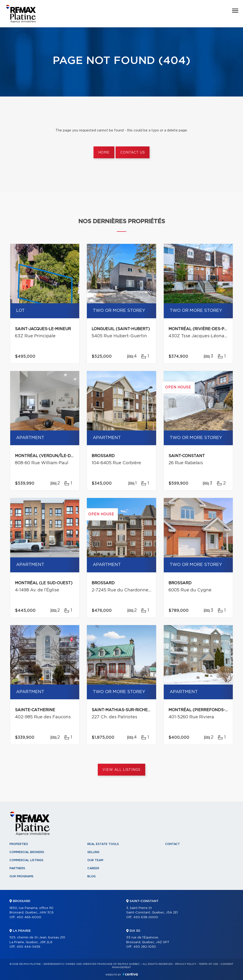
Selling (93, 852)
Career (93, 868)
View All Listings (121, 770)
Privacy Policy (186, 964)
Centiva (130, 974)
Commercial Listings (26, 860)
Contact (173, 844)
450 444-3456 (28, 947)
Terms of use (208, 964)
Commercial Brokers (27, 852)
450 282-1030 (145, 947)
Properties (19, 844)
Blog (91, 876)
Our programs (21, 876)
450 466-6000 (29, 917)
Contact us (133, 153)
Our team (95, 860)
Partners (17, 868)
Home (104, 153)
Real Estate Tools (103, 844)
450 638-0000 (146, 917)
